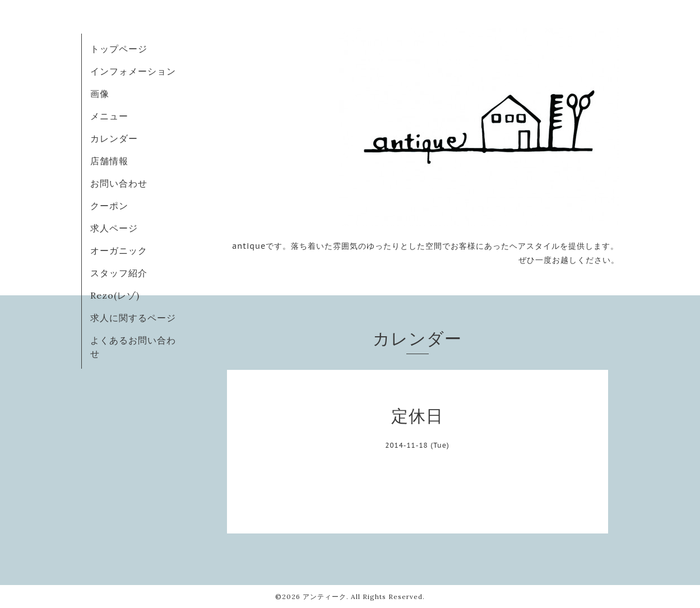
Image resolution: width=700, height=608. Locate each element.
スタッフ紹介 (119, 273)
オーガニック (119, 250)
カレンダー (114, 138)
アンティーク (324, 597)
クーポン (109, 206)
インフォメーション (133, 71)
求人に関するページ (133, 318)
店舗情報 (109, 161)
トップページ (119, 49)
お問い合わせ (119, 183)
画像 (100, 94)
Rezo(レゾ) (115, 295)
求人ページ (114, 228)
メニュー (109, 116)
